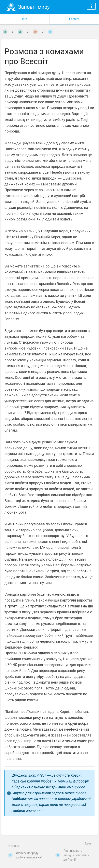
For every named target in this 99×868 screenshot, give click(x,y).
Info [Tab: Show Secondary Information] (25, 19)
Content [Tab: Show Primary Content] (74, 19)
